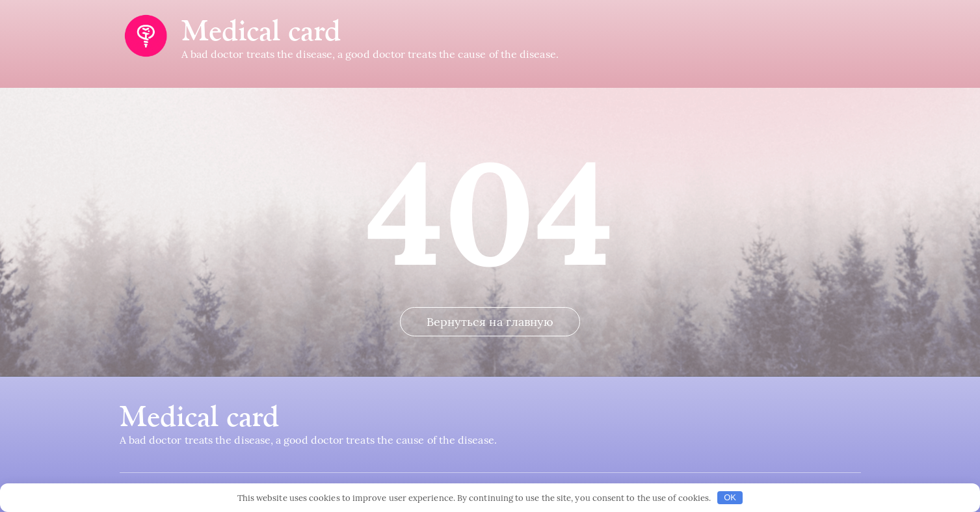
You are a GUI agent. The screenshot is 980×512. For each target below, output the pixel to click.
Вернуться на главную (490, 322)
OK (730, 497)
